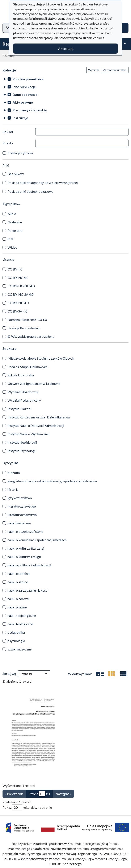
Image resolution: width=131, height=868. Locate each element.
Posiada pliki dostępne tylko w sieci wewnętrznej (43, 183)
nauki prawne (17, 607)
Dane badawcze (25, 94)
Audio (12, 214)
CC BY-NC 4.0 (18, 278)
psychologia (16, 641)
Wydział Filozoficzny (23, 392)
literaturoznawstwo (22, 506)
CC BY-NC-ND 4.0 (21, 286)
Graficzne (15, 222)
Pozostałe (15, 230)
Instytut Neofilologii (22, 442)
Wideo (12, 247)
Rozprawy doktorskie (30, 110)
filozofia (14, 473)
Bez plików (16, 174)
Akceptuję (66, 48)
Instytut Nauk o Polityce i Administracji (36, 425)
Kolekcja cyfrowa (20, 153)
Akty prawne (23, 102)
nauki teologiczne (20, 624)
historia (13, 489)
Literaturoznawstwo (22, 515)
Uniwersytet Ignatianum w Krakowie (34, 383)
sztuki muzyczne (20, 649)
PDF (11, 239)
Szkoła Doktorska (21, 375)
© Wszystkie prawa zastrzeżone (31, 336)
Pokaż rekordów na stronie (27, 807)
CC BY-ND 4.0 (18, 303)
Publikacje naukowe (28, 79)
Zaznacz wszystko (115, 70)
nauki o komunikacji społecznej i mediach (37, 540)
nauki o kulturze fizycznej (26, 548)
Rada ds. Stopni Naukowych (28, 367)
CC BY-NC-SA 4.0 (20, 294)
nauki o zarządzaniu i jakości (28, 590)
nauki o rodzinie (19, 573)
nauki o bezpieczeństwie (25, 531)
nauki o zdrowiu (19, 599)
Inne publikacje (24, 87)
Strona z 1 (39, 794)
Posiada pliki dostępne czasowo (31, 191)
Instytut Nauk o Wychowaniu (28, 434)
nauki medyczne (19, 523)
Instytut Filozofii (20, 409)
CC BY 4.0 (15, 269)
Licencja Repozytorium (24, 328)
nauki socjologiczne (22, 615)
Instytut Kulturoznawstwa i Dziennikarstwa (39, 417)
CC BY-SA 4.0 (17, 311)
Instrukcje (20, 118)
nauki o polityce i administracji (29, 565)
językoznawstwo (20, 498)
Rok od (8, 132)
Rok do (8, 143)
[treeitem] (65, 79)
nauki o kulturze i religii (24, 557)
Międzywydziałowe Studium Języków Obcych (41, 358)
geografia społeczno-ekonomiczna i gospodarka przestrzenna (52, 481)
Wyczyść (94, 70)
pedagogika (16, 632)
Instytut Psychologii (22, 451)
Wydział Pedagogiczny (24, 400)
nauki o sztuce (18, 582)
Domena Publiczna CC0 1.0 (27, 320)
